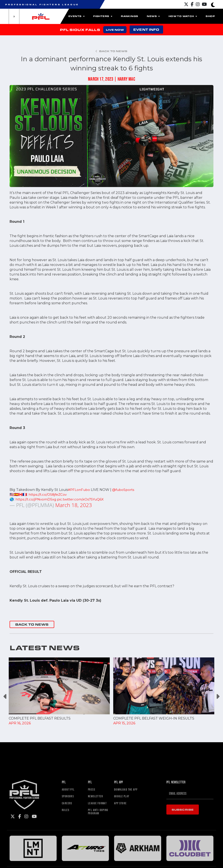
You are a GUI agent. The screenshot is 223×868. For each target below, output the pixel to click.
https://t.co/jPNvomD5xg (37, 499)
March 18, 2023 (74, 505)
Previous (5, 696)
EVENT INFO (146, 30)
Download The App (128, 858)
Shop (210, 16)
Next (218, 696)
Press (92, 858)
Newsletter (97, 866)
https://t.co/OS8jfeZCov (49, 494)
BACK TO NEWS (32, 624)
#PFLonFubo (79, 490)
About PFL (70, 858)
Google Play (124, 866)
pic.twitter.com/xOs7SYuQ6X (84, 499)
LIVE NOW (115, 30)
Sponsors (69, 866)
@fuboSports (125, 490)
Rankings (129, 16)
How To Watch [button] (183, 16)
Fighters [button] (103, 16)
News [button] (153, 16)
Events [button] (76, 16)
